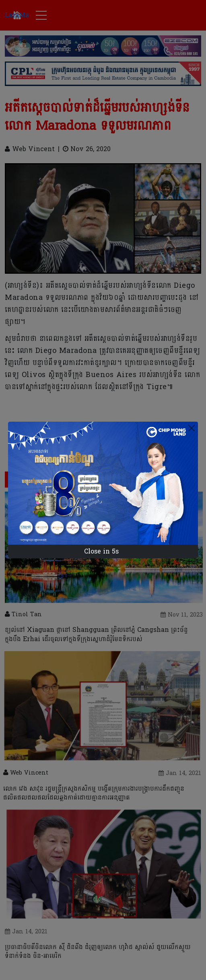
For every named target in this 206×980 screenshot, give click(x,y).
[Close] (192, 428)
